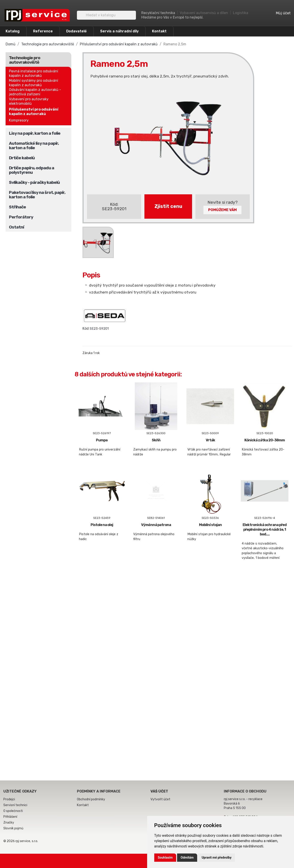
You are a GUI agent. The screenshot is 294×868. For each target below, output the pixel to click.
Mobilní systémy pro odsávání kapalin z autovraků (34, 83)
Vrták (210, 440)
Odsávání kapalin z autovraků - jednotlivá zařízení (35, 92)
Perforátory (21, 217)
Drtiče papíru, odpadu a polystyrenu (32, 170)
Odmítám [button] (187, 858)
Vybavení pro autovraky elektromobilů (29, 101)
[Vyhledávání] (106, 15)
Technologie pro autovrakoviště (25, 60)
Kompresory (19, 120)
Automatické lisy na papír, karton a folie (34, 146)
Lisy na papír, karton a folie (35, 133)
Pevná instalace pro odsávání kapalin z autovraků (34, 73)
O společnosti (13, 811)
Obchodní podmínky (91, 799)
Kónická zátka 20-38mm (265, 440)
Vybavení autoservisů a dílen (204, 13)
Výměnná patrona (156, 525)
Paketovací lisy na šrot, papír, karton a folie (37, 195)
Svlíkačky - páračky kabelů (34, 182)
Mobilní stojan (210, 525)
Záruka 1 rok (91, 353)
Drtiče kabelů (22, 158)
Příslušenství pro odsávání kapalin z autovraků (34, 112)
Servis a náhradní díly (119, 31)
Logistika (241, 13)
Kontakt (159, 31)
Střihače (17, 207)
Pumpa (102, 440)
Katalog (13, 31)
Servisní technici (15, 805)
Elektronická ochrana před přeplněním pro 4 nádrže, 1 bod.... (265, 529)
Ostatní (16, 227)
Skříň (156, 440)
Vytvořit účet (160, 799)
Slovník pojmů (13, 828)
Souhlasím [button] (165, 858)
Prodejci (9, 799)
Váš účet (159, 791)
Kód (86, 328)
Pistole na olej (102, 525)
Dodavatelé (76, 31)
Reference (43, 31)
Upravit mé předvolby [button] (217, 858)
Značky (9, 823)
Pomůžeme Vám (222, 210)
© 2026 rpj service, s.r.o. (21, 841)
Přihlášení (10, 817)
